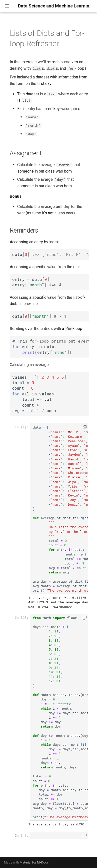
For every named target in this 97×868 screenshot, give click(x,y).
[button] (85, 427)
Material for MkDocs (34, 862)
